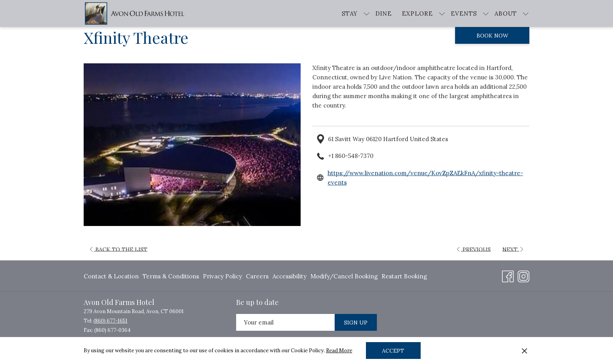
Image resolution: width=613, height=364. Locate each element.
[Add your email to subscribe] (285, 322)
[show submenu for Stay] (367, 13)
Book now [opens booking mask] (492, 36)
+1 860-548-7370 (351, 156)
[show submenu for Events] (486, 13)
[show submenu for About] (526, 13)
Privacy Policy (222, 276)
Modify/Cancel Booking (344, 276)
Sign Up (356, 323)
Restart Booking (404, 276)
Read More (339, 351)
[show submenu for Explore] (442, 13)
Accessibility (289, 276)
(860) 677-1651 (110, 321)
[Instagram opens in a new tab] (523, 275)
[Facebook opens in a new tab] (508, 275)
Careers (257, 276)
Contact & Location (111, 276)
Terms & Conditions (171, 276)
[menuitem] (384, 13)
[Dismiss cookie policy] (524, 351)
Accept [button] (393, 351)
